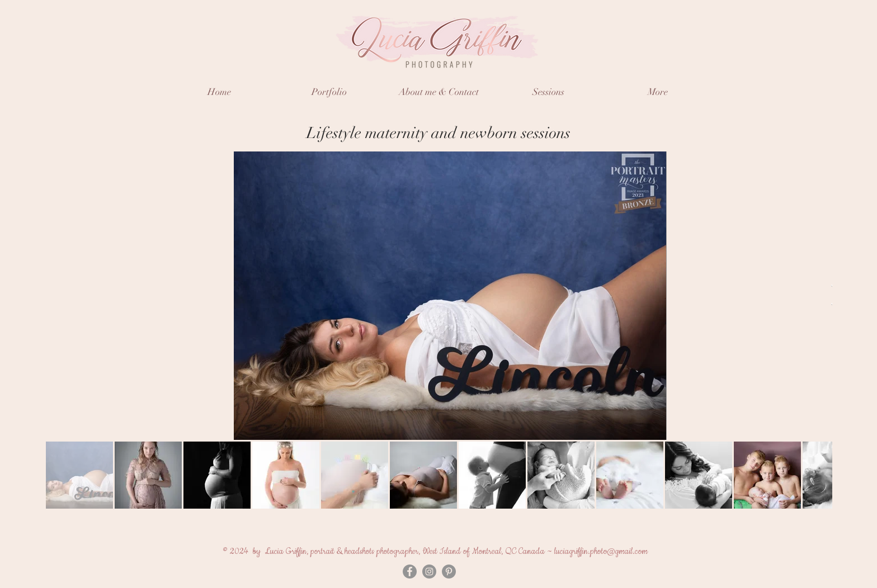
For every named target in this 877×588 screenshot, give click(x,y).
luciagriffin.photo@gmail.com (601, 551)
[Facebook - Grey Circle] (410, 572)
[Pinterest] (449, 572)
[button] (329, 92)
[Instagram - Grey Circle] (429, 572)
